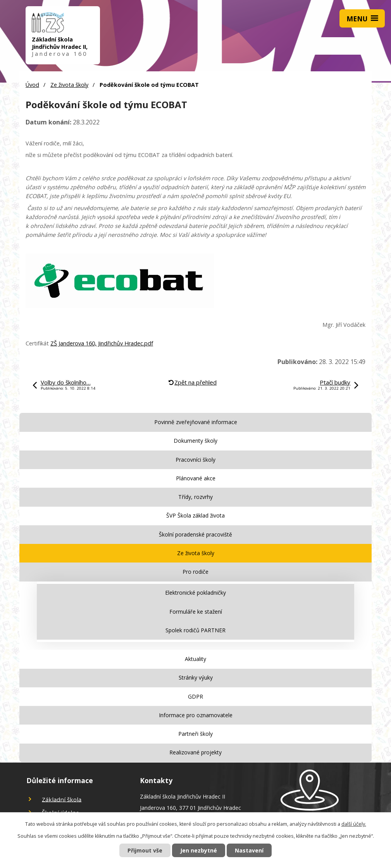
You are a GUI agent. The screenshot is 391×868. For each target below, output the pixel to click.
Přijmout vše (145, 850)
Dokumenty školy (195, 441)
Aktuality (195, 659)
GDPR (195, 696)
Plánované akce (196, 478)
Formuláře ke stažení (196, 612)
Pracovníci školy (195, 460)
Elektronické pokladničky (195, 593)
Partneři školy (195, 734)
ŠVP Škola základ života (195, 515)
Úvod (32, 85)
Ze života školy (69, 85)
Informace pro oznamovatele (196, 715)
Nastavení (249, 850)
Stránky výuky (196, 677)
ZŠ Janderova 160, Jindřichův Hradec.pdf (102, 343)
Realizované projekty (195, 752)
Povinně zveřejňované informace (196, 422)
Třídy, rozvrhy (195, 497)
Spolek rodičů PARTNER (195, 630)
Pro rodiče (195, 572)
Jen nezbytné (199, 850)
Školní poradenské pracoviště (195, 534)
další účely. (354, 824)
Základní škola (62, 799)
